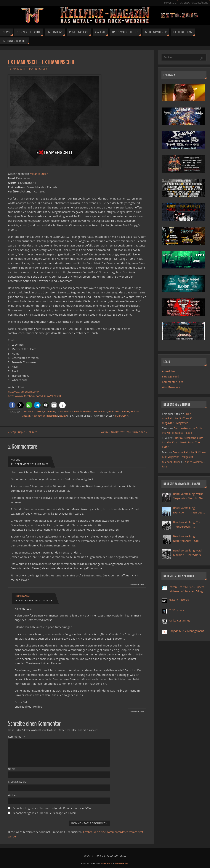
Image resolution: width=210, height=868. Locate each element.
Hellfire (126, 411)
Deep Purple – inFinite (23, 432)
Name (12, 769)
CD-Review (50, 411)
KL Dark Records (179, 600)
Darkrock (88, 411)
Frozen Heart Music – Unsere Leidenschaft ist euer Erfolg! (186, 589)
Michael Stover (171, 462)
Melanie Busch (39, 174)
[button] (12, 405)
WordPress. (122, 863)
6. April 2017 (18, 69)
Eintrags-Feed (171, 376)
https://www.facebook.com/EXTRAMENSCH (34, 396)
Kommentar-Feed (173, 382)
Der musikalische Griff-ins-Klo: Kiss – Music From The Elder (183, 442)
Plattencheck (38, 69)
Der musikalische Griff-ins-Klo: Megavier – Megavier (178, 418)
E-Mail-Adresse (17, 782)
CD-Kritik (39, 411)
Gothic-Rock (115, 411)
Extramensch (101, 411)
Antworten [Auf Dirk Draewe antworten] (137, 711)
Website (13, 795)
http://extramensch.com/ (23, 392)
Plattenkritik (52, 416)
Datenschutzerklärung (193, 3)
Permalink (122, 416)
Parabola (107, 863)
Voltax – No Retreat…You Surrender (123, 432)
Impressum (168, 3)
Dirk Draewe (22, 596)
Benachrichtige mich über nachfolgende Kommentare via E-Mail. (53, 808)
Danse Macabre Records (69, 411)
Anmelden (168, 371)
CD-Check (28, 411)
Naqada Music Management (186, 631)
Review (63, 416)
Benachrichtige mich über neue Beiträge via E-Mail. (44, 813)
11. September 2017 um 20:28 (30, 464)
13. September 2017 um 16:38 (33, 600)
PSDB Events (176, 610)
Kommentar (16, 737)
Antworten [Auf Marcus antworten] (137, 585)
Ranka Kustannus (179, 620)
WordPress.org (171, 387)
